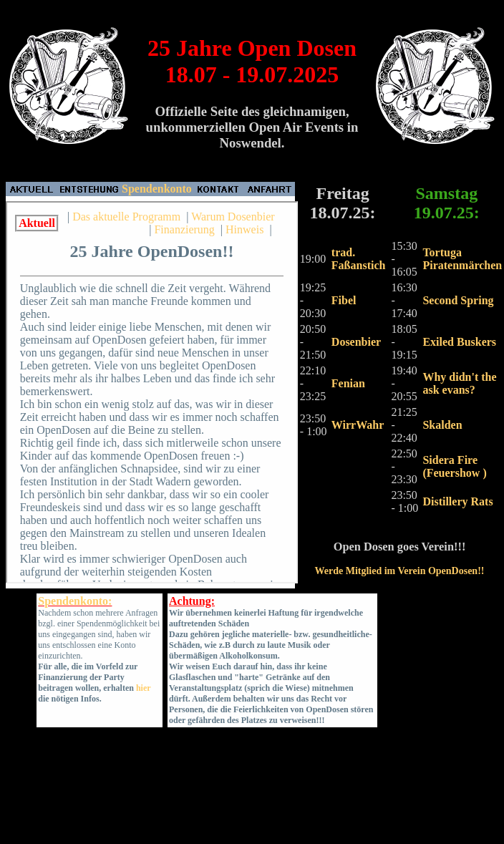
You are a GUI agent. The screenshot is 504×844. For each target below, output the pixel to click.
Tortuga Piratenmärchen (462, 259)
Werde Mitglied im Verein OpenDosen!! (400, 571)
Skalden (442, 425)
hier (143, 688)
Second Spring (458, 300)
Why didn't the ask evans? (459, 383)
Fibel (344, 300)
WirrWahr (358, 425)
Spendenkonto (157, 189)
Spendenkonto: (75, 601)
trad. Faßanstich (359, 259)
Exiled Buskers (459, 342)
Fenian (348, 383)
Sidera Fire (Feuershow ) (454, 466)
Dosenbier (356, 342)
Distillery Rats (457, 501)
